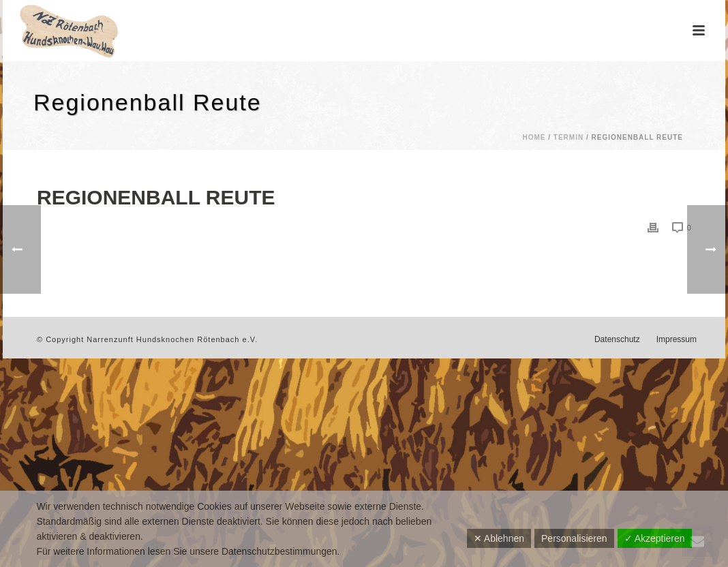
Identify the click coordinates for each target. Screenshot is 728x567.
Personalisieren (574, 538)
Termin (568, 137)
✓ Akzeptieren (655, 538)
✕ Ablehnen (499, 538)
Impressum (677, 339)
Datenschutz (617, 339)
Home (534, 137)
